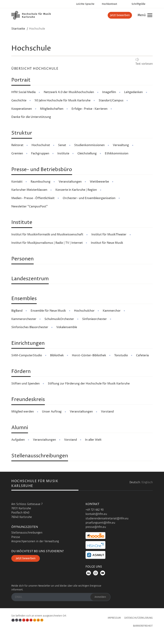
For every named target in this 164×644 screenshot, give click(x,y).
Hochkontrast (109, 4)
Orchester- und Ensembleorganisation (89, 198)
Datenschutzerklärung (138, 618)
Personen (22, 259)
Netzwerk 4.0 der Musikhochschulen (69, 92)
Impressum (114, 618)
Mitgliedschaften (52, 109)
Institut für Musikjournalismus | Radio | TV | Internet (47, 243)
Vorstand (107, 412)
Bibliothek (57, 355)
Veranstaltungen (70, 182)
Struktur (22, 133)
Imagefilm (109, 92)
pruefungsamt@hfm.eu (100, 523)
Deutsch (135, 482)
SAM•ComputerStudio (27, 355)
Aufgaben (18, 440)
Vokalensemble (67, 327)
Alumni (20, 428)
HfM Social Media (23, 92)
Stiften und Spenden (26, 384)
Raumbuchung (41, 182)
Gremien (17, 154)
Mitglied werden (23, 412)
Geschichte (19, 101)
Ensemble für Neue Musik (48, 311)
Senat (62, 145)
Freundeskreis (28, 400)
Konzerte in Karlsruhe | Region (76, 190)
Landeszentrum (30, 279)
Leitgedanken (133, 92)
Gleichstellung (87, 154)
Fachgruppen (40, 154)
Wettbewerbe (99, 182)
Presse (16, 537)
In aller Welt (93, 440)
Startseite (18, 29)
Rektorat (17, 145)
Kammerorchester (24, 319)
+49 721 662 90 (95, 510)
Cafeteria (142, 355)
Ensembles (24, 299)
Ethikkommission (117, 154)
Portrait (21, 80)
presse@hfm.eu (96, 527)
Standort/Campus (111, 101)
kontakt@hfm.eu (96, 514)
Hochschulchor (84, 311)
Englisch (147, 482)
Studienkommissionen (89, 145)
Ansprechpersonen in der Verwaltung (35, 541)
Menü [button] (144, 15)
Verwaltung (121, 145)
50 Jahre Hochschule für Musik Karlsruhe (63, 101)
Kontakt (17, 182)
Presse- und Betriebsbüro (42, 170)
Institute (63, 154)
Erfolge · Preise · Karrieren (90, 109)
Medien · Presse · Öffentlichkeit (33, 198)
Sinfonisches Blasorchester (30, 327)
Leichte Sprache (85, 4)
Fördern (21, 372)
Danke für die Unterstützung (31, 117)
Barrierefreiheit (143, 626)
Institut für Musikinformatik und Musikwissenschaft (47, 235)
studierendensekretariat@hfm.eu (107, 518)
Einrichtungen (28, 343)
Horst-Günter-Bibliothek (89, 355)
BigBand (17, 311)
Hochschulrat (41, 145)
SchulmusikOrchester (59, 319)
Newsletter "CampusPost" (29, 207)
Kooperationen (22, 109)
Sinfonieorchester (94, 319)
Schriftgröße (138, 4)
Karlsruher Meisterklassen (29, 190)
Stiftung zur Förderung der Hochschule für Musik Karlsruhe (89, 384)
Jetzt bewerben (120, 15)
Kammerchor (112, 311)
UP (82, 634)
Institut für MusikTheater (109, 235)
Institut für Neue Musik (107, 243)
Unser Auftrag (52, 412)
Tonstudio (121, 355)
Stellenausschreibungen (40, 456)
